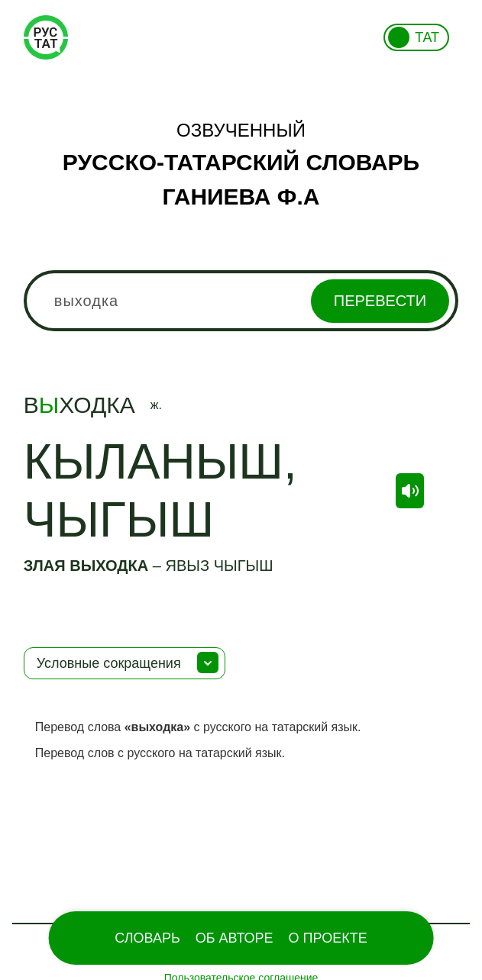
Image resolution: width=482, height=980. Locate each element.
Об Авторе (235, 938)
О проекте (328, 938)
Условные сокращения (109, 663)
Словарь (147, 938)
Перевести (380, 301)
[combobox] (241, 301)
